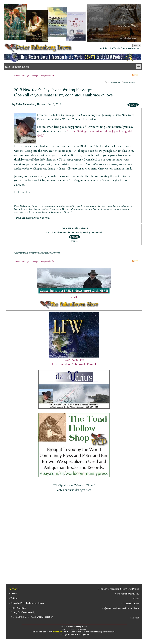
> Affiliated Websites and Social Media (121, 608)
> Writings (14, 598)
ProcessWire (58, 632)
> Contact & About (130, 604)
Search (137, 45)
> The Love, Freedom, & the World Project (119, 589)
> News (136, 599)
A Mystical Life (47, 75)
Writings (26, 75)
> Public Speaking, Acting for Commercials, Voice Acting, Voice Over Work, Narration (31, 612)
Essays (35, 75)
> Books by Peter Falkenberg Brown (27, 603)
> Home (13, 593)
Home (17, 75)
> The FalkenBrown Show (127, 594)
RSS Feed (135, 618)
